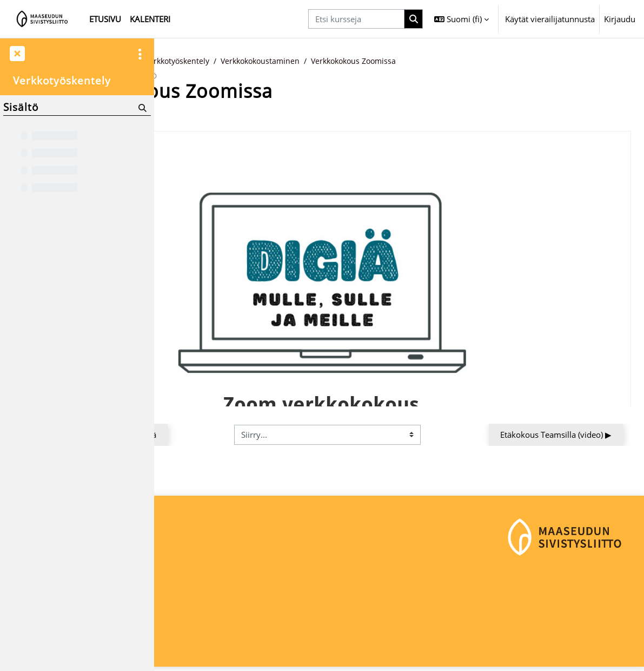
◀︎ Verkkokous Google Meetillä (243, 435)
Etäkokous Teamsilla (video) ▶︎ (556, 435)
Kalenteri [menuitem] (150, 19)
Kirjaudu (620, 19)
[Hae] (141, 107)
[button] (462, 19)
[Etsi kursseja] (356, 19)
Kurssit (219, 61)
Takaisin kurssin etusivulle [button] (226, 116)
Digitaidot (261, 61)
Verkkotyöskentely (326, 61)
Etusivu (181, 61)
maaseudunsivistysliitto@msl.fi (220, 631)
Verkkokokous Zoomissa (513, 61)
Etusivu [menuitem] (105, 19)
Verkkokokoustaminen (414, 61)
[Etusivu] (42, 19)
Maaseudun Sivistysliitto (207, 595)
